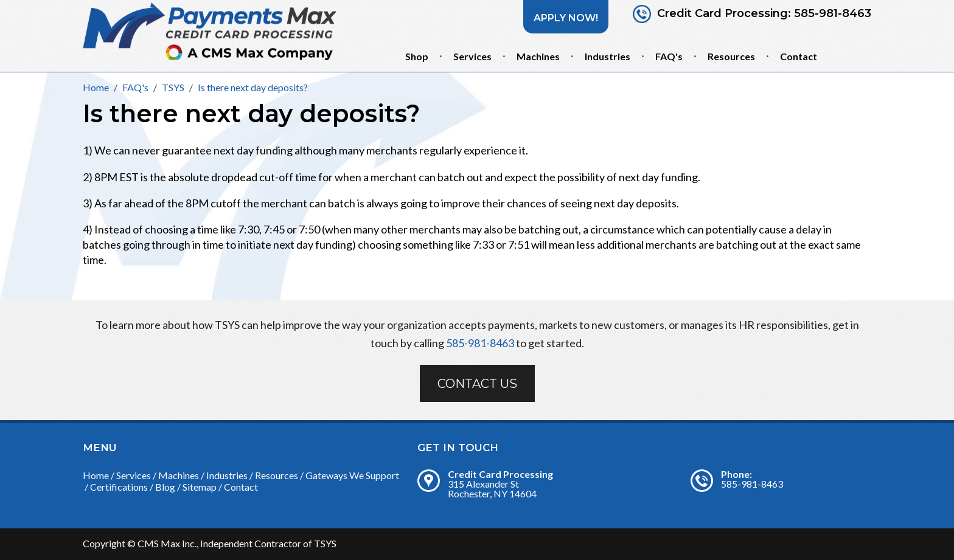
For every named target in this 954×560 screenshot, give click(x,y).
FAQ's (669, 56)
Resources (731, 56)
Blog (165, 487)
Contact (799, 56)
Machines (538, 56)
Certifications (119, 487)
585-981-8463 (833, 14)
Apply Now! (566, 18)
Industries (608, 56)
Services (472, 56)
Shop (417, 56)
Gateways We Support (352, 475)
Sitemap (200, 487)
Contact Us (477, 384)
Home (96, 475)
